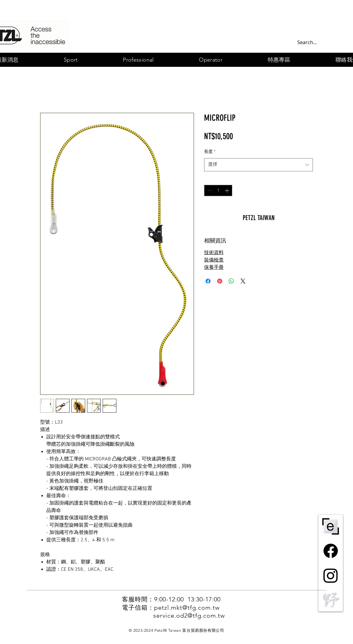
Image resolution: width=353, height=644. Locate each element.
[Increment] (228, 191)
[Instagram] (331, 575)
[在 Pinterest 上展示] (220, 281)
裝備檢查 (214, 260)
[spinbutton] (218, 191)
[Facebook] (331, 551)
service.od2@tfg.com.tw (189, 615)
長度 (210, 152)
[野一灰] (331, 600)
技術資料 (214, 253)
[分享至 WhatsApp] (231, 281)
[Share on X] (243, 281)
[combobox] (258, 165)
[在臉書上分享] (208, 281)
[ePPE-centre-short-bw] (331, 526)
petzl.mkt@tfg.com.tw (187, 608)
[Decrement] (209, 191)
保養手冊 (214, 268)
